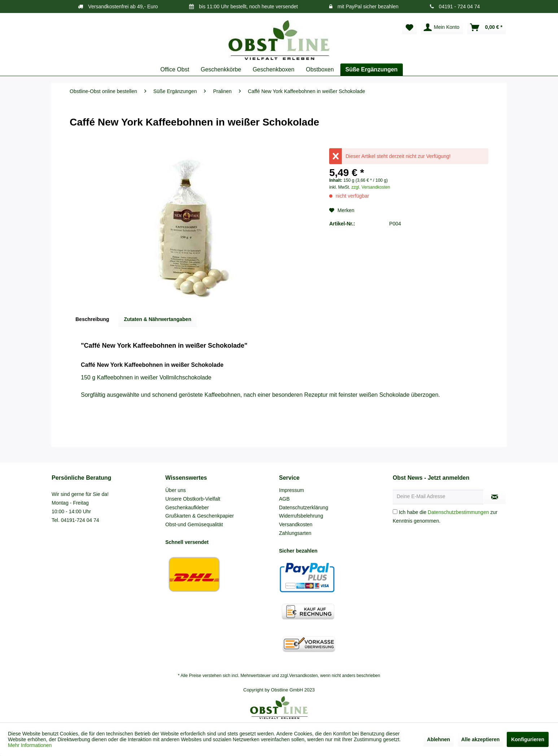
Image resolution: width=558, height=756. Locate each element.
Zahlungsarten (295, 533)
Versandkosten (296, 524)
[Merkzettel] (409, 27)
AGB (284, 499)
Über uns (176, 490)
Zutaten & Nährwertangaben (158, 319)
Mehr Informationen (30, 745)
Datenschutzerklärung (304, 507)
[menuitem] (409, 27)
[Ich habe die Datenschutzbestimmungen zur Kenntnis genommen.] (395, 512)
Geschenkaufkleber (187, 507)
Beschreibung (92, 319)
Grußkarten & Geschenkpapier (200, 516)
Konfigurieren (528, 739)
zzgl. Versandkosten (371, 187)
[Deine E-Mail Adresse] (438, 497)
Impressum (291, 490)
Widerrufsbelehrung (301, 516)
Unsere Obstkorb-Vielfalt (193, 499)
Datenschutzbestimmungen (458, 512)
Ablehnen (439, 739)
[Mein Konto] (442, 27)
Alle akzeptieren (481, 739)
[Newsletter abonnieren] (495, 497)
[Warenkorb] (487, 27)
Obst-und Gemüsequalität (194, 524)
